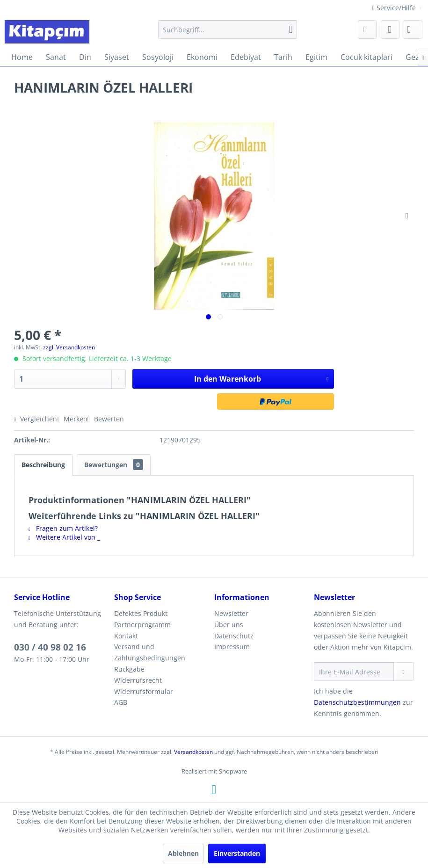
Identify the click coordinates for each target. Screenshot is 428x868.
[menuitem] (228, 29)
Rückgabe (129, 669)
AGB (121, 702)
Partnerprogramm (142, 625)
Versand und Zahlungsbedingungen (150, 652)
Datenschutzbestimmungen (357, 702)
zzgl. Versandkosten (69, 347)
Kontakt (126, 636)
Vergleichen (36, 419)
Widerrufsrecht (138, 680)
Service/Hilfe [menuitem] (395, 8)
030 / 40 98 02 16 (50, 647)
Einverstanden (237, 853)
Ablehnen (183, 853)
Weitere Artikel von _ (64, 537)
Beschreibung (43, 465)
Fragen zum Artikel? (63, 528)
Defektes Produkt (141, 613)
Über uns (229, 625)
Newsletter (231, 613)
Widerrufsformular (144, 691)
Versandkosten (193, 752)
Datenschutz (234, 636)
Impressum (232, 647)
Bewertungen (114, 465)
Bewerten (106, 419)
